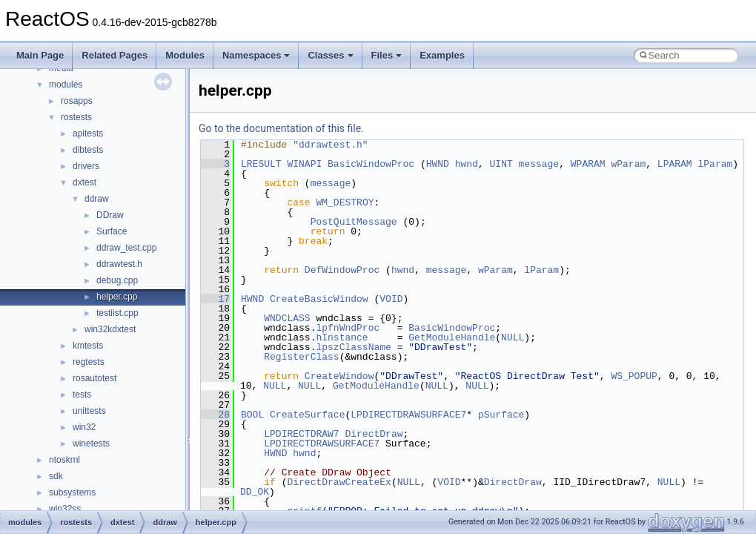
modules (66, 85)
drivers (86, 166)
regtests (89, 362)
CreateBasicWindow (319, 299)
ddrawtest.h (119, 264)
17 (215, 299)
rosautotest (94, 378)
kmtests (88, 346)
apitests (88, 133)
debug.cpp (117, 280)
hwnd (467, 164)
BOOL (252, 415)
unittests (89, 411)
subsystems (72, 492)
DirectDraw (374, 434)
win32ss (65, 509)
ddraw (97, 199)
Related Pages (115, 55)
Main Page (40, 55)
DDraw (110, 215)
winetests (91, 444)
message (539, 164)
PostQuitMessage (354, 222)
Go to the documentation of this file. (281, 128)
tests (82, 395)
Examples (442, 55)
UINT (501, 164)
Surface (112, 231)
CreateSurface (307, 415)
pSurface (501, 415)
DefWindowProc (342, 270)
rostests (76, 117)
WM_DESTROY (345, 202)
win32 (84, 427)
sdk (56, 476)
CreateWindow (339, 376)
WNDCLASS (287, 318)
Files (387, 55)
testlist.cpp (117, 313)
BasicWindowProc (371, 164)
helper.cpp (117, 297)
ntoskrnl (64, 460)
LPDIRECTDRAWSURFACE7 (408, 415)
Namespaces (256, 55)
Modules (185, 55)
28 (215, 415)
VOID (391, 299)
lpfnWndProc (348, 328)
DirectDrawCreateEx (339, 482)
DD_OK (255, 492)
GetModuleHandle (452, 337)
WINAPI (304, 164)
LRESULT (261, 164)
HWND (438, 164)
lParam (715, 164)
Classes (330, 55)
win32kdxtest (110, 329)
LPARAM (675, 164)
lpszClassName (353, 347)
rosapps (77, 101)
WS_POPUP (634, 376)
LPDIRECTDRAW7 (301, 434)
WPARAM (588, 164)
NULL (513, 337)
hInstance (342, 337)
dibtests (88, 150)
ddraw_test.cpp (126, 248)
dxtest (84, 182)
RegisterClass (301, 357)
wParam (628, 164)
